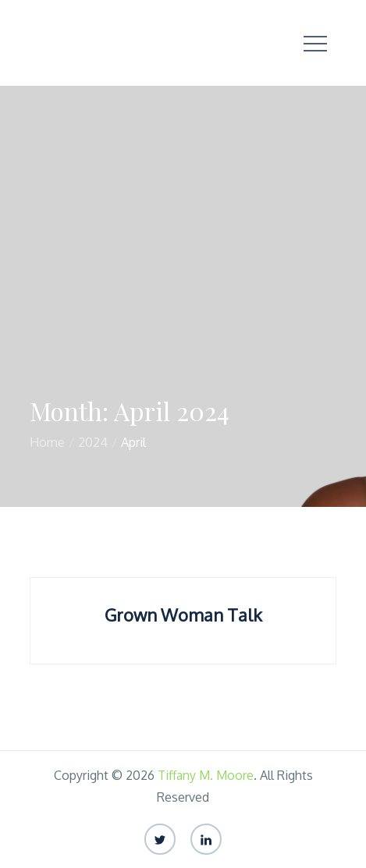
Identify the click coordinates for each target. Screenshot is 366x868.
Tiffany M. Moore (206, 775)
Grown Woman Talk (183, 615)
